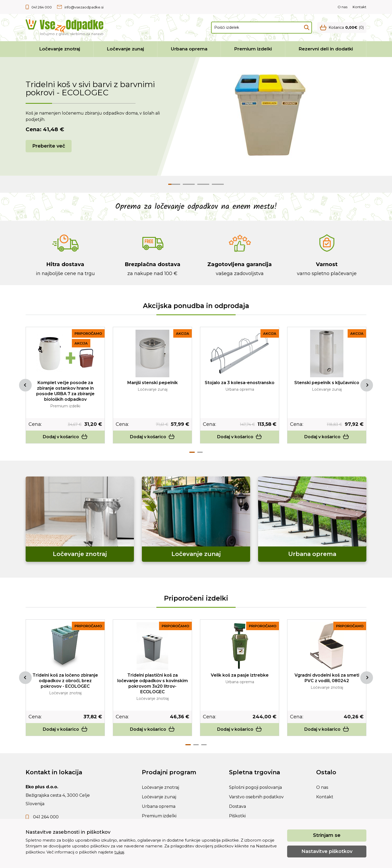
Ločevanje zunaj (125, 49)
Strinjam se (327, 835)
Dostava (237, 806)
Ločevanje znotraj (60, 49)
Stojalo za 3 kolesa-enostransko (240, 383)
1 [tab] (192, 452)
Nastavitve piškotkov (327, 851)
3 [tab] (204, 745)
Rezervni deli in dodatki (326, 49)
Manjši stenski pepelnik (153, 383)
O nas (342, 7)
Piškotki (237, 816)
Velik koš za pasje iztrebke (240, 675)
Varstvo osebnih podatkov (256, 797)
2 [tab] (200, 452)
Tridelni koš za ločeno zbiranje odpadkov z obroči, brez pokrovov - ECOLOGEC (65, 681)
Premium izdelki (253, 49)
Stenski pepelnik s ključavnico (327, 383)
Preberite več (49, 146)
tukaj (119, 852)
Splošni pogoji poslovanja (255, 787)
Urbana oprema (189, 49)
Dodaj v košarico (65, 437)
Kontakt (360, 7)
